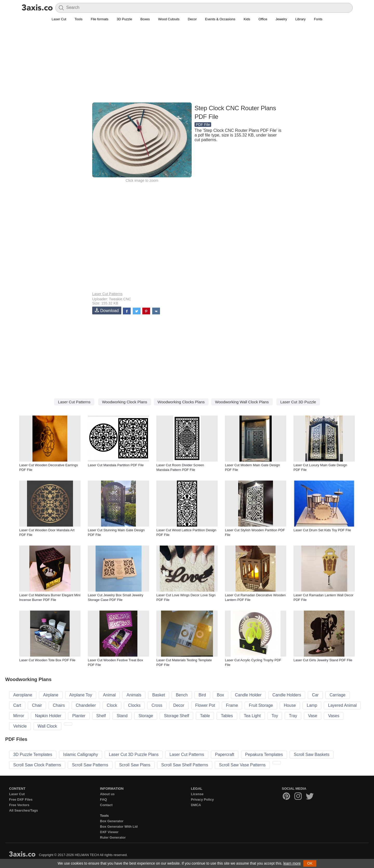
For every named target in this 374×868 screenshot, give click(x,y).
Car (315, 695)
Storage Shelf (176, 716)
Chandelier (86, 705)
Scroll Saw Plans (135, 765)
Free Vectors (19, 805)
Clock (112, 705)
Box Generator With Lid (119, 827)
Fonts (318, 19)
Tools (78, 19)
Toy (275, 716)
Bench (182, 695)
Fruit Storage (261, 705)
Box (221, 695)
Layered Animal (342, 705)
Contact (106, 805)
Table (205, 716)
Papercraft (225, 754)
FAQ (103, 799)
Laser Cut (59, 19)
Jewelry (281, 19)
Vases (334, 716)
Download (107, 310)
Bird (202, 695)
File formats (99, 19)
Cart (17, 705)
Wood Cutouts (169, 19)
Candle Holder (248, 695)
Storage (146, 716)
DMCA (196, 805)
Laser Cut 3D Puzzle (298, 402)
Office (263, 19)
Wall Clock (47, 726)
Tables (227, 716)
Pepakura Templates (264, 754)
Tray (293, 716)
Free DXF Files (21, 799)
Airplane (51, 695)
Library (300, 19)
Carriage (338, 695)
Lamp (312, 705)
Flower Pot (205, 705)
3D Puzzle (124, 19)
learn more (292, 863)
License (197, 794)
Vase (313, 716)
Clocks (134, 705)
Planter (79, 716)
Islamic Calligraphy (81, 754)
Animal (109, 695)
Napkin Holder (48, 716)
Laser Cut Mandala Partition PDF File (116, 465)
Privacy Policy (202, 799)
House (290, 705)
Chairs (59, 705)
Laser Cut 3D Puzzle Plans (134, 754)
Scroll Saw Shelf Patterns (185, 765)
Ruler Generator (113, 837)
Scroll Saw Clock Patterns (37, 765)
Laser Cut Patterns (107, 294)
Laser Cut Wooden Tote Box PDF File (47, 660)
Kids (247, 19)
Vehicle (20, 726)
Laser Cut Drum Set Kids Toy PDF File (322, 530)
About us (107, 794)
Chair (37, 705)
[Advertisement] (187, 65)
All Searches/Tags (24, 810)
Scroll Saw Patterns (90, 765)
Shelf (101, 716)
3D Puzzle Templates (33, 754)
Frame (232, 705)
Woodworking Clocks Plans (181, 402)
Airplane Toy (81, 695)
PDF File (203, 125)
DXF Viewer (109, 832)
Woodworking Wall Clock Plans (242, 402)
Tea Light (252, 716)
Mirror (19, 716)
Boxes (145, 19)
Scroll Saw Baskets (312, 754)
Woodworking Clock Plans (125, 402)
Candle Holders (287, 695)
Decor (192, 19)
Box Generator (112, 821)
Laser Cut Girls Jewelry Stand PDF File (323, 660)
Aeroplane (23, 695)
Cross (157, 705)
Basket (159, 695)
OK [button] (310, 863)
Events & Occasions (220, 19)
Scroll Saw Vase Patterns (242, 765)
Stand (122, 716)
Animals (134, 695)
